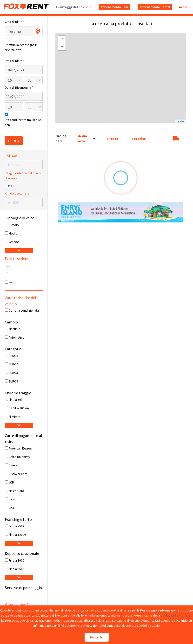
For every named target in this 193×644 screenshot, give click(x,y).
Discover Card (18, 474)
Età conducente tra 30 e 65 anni (23, 122)
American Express (21, 448)
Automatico (17, 338)
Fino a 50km (17, 400)
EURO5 (13, 373)
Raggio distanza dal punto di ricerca (23, 176)
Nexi (12, 499)
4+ (10, 283)
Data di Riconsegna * (19, 88)
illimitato (15, 417)
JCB (11, 482)
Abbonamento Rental (155, 7)
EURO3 (13, 356)
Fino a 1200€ (17, 535)
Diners (13, 465)
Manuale (14, 329)
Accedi (184, 7)
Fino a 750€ (17, 526)
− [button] (62, 47)
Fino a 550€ (17, 569)
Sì (10, 593)
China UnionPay (19, 457)
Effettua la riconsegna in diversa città (21, 47)
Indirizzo (11, 156)
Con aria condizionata (24, 311)
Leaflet (181, 121)
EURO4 (13, 364)
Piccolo (14, 225)
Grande (14, 242)
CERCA (14, 141)
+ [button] (62, 40)
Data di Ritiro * (15, 61)
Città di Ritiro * (15, 22)
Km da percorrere (17, 193)
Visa (11, 508)
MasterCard (16, 491)
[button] (19, 251)
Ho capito (97, 637)
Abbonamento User (114, 7)
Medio (13, 233)
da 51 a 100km (19, 408)
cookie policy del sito (176, 615)
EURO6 (13, 381)
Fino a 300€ (17, 560)
